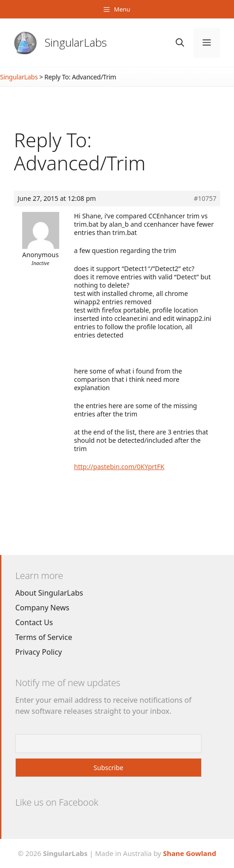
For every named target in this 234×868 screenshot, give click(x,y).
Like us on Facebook (57, 802)
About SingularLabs (49, 593)
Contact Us (34, 622)
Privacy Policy (39, 652)
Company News (42, 608)
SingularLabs (76, 42)
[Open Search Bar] (180, 43)
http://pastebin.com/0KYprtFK (119, 467)
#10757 (205, 199)
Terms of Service (44, 637)
